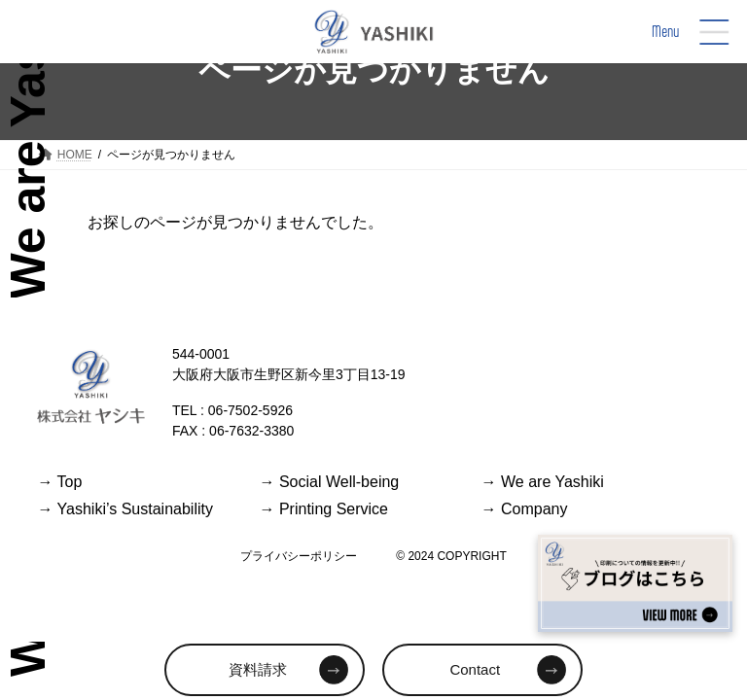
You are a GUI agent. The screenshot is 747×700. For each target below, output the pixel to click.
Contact (475, 669)
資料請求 (258, 669)
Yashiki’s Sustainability (125, 509)
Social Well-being (329, 482)
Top (59, 482)
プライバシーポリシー (299, 556)
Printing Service (323, 509)
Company (525, 509)
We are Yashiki (543, 482)
